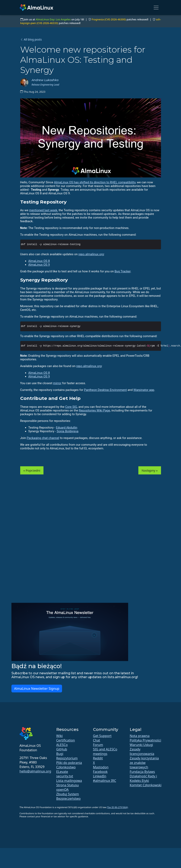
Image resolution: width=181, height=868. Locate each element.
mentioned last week (43, 210)
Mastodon (101, 767)
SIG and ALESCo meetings (105, 751)
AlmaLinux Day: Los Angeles (53, 19)
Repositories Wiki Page (94, 410)
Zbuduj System (68, 794)
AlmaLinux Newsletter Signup (37, 689)
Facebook (100, 772)
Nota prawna (140, 736)
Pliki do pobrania (69, 763)
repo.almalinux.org (91, 254)
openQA (63, 790)
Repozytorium (67, 758)
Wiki (60, 736)
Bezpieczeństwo (69, 799)
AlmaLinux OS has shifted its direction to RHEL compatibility (95, 182)
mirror (57, 383)
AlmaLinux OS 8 (39, 261)
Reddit (98, 758)
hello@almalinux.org (35, 771)
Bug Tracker (122, 271)
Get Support (102, 736)
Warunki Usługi (141, 745)
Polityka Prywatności (145, 740)
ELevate (62, 772)
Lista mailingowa (69, 781)
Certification (66, 740)
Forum (98, 745)
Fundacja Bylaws (142, 772)
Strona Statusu (68, 785)
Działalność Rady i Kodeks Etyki (143, 778)
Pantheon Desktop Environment (105, 390)
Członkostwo (66, 767)
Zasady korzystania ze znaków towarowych (144, 763)
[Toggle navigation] (156, 8)
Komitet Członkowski (146, 785)
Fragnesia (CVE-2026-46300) (109, 19)
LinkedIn (100, 776)
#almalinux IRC (105, 781)
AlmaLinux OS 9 (39, 265)
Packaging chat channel (43, 438)
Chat (97, 740)
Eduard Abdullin (67, 428)
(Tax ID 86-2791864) (117, 807)
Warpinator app (144, 390)
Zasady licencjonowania (142, 751)
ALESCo (62, 745)
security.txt (65, 776)
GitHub (62, 749)
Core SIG (71, 407)
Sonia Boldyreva (68, 431)
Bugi (60, 754)
